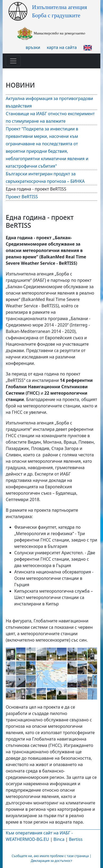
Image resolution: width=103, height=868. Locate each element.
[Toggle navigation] (13, 61)
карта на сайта (62, 47)
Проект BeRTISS (22, 197)
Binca (59, 839)
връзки (33, 47)
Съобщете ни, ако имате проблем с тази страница (50, 856)
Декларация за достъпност (51, 861)
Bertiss (76, 839)
